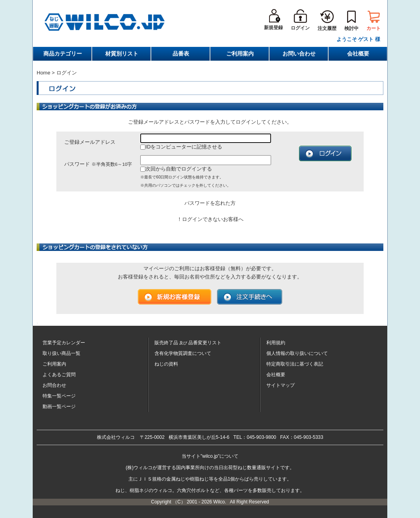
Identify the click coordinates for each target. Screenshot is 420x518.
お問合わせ (54, 385)
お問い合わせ (299, 54)
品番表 (181, 54)
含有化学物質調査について (183, 353)
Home (44, 73)
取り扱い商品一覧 (61, 353)
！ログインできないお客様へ (210, 219)
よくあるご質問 (59, 375)
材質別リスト (122, 54)
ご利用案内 (240, 54)
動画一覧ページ (59, 407)
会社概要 (358, 54)
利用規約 (276, 343)
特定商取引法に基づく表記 (295, 364)
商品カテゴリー (63, 54)
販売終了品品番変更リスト (188, 343)
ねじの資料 (166, 364)
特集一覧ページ (59, 396)
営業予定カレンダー (64, 343)
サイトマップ (281, 385)
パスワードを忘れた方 (210, 203)
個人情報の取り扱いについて (297, 353)
